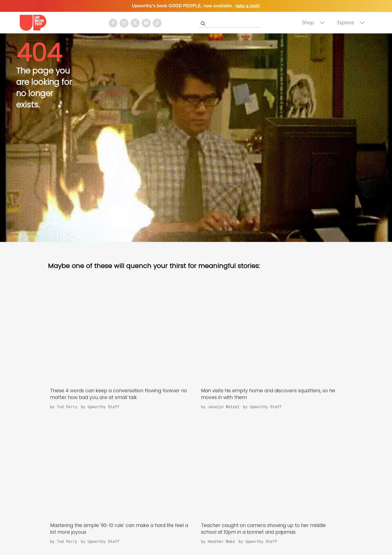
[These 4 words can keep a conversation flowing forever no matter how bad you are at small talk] (121, 334)
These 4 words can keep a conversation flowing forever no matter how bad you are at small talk (119, 394)
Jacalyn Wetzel (224, 407)
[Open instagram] (124, 23)
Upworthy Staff (103, 407)
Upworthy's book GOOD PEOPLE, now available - (196, 6)
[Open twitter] (135, 23)
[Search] (231, 22)
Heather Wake (221, 541)
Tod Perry (67, 407)
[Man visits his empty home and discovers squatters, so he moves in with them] (272, 334)
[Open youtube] (146, 23)
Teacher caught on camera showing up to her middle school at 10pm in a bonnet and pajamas (263, 529)
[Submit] (203, 23)
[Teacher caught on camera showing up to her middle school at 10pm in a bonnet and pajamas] (272, 469)
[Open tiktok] (157, 23)
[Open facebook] (113, 23)
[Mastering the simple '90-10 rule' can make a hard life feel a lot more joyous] (121, 469)
